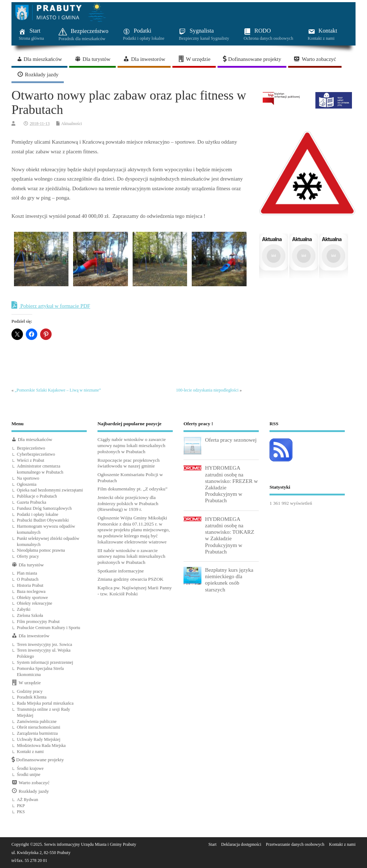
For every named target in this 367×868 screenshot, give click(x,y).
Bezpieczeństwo (31, 448)
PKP (21, 806)
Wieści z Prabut (30, 460)
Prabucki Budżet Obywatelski (43, 520)
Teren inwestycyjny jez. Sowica (44, 644)
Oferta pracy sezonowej (231, 440)
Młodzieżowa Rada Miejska (41, 745)
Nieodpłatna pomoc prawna (41, 550)
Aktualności (72, 124)
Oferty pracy (28, 556)
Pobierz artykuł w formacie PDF (51, 305)
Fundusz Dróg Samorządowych (44, 508)
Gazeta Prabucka (32, 502)
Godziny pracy (30, 691)
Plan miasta (27, 573)
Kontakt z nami (30, 752)
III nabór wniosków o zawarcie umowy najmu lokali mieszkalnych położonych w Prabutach (131, 557)
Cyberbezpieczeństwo (36, 454)
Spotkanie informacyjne (121, 571)
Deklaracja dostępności (241, 844)
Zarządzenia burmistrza (37, 733)
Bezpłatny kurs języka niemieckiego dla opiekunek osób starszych (229, 580)
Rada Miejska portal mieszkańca (45, 703)
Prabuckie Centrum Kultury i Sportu (49, 628)
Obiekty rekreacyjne (35, 603)
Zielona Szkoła (30, 615)
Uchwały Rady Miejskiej (39, 739)
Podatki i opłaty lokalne (38, 514)
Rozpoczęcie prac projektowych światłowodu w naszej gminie (128, 463)
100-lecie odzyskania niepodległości (207, 390)
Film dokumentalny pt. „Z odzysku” (132, 489)
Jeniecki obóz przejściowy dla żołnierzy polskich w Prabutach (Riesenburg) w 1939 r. (128, 503)
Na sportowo (28, 478)
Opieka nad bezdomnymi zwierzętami (50, 490)
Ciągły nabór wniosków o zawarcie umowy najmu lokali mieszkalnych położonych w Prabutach (132, 445)
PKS (21, 812)
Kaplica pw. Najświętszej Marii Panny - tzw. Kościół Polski (135, 591)
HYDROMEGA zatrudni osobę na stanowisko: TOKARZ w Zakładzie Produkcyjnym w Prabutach (230, 535)
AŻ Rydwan (27, 800)
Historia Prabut (30, 585)
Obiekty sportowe (32, 598)
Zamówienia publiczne (37, 721)
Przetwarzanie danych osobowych (295, 844)
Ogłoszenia (27, 484)
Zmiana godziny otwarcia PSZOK (130, 579)
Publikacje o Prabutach (37, 496)
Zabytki (24, 609)
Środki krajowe (30, 768)
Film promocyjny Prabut (38, 622)
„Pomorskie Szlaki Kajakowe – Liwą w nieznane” (58, 390)
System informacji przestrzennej (45, 662)
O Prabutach (28, 579)
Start (212, 844)
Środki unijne (29, 775)
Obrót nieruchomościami (39, 727)
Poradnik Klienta (32, 697)
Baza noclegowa (31, 591)
